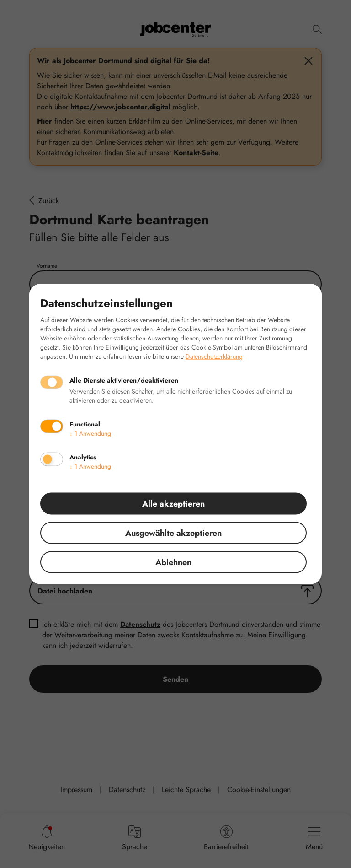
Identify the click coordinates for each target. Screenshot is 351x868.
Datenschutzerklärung (214, 356)
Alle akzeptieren (173, 504)
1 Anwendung (90, 433)
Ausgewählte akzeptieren (173, 533)
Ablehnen (173, 562)
